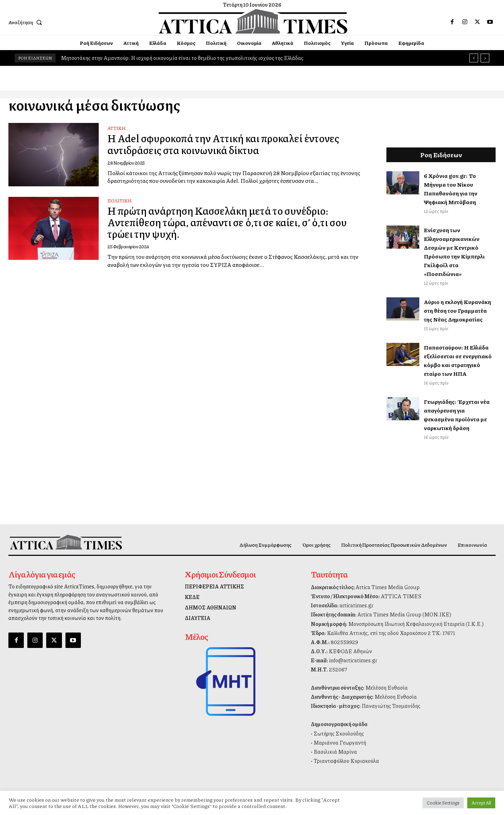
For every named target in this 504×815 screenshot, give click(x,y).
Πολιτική (120, 201)
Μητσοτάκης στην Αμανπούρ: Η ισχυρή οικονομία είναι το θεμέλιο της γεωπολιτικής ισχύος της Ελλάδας (182, 58)
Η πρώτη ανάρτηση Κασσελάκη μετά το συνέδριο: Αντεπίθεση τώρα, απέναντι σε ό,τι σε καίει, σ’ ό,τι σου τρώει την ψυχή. (230, 222)
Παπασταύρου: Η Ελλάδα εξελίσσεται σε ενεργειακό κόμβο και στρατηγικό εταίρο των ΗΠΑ (458, 360)
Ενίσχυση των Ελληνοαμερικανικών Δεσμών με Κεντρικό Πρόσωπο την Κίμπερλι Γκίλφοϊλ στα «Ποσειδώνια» (454, 252)
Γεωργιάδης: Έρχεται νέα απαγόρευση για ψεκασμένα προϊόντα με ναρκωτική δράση (457, 415)
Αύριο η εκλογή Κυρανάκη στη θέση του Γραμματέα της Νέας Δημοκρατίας (457, 310)
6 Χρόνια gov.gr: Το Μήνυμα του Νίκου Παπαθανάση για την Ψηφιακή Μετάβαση (451, 189)
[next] (485, 58)
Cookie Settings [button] (443, 803)
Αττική (117, 129)
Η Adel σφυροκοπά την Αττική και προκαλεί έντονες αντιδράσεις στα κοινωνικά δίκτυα (227, 144)
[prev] (474, 58)
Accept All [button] (481, 803)
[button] (27, 22)
